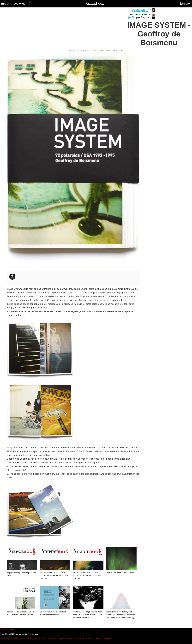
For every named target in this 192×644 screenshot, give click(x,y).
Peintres (62, 638)
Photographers (20, 638)
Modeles (108, 638)
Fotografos (33, 638)
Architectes (80, 638)
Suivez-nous (33, 634)
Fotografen (52, 638)
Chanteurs (98, 638)
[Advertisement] (81, 25)
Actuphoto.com (8, 629)
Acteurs (89, 638)
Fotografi (42, 638)
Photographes (6, 638)
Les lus (19, 4)
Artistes (70, 638)
